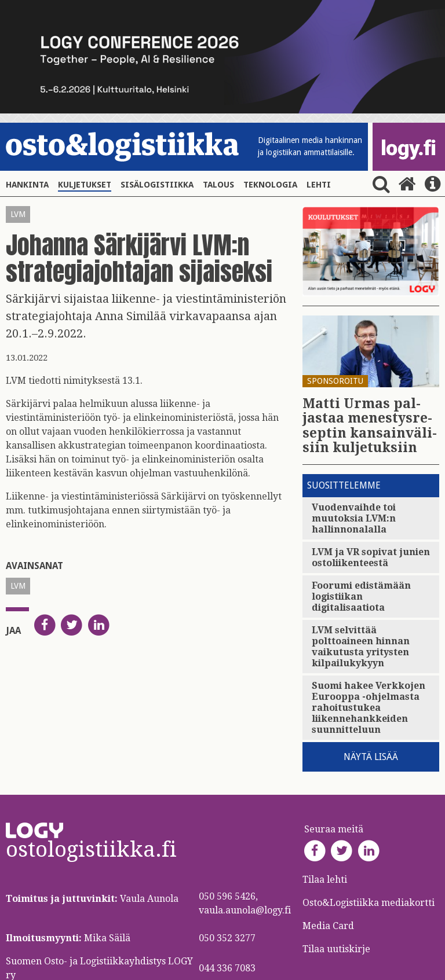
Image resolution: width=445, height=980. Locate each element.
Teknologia (270, 185)
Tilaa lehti (325, 880)
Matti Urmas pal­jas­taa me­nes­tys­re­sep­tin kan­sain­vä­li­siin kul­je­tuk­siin (370, 426)
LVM (18, 214)
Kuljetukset (85, 185)
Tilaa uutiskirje (336, 949)
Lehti (319, 185)
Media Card (329, 926)
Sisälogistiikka (157, 185)
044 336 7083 (227, 968)
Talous (218, 185)
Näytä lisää (371, 757)
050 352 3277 (227, 938)
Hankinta (27, 185)
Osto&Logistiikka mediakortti (369, 903)
